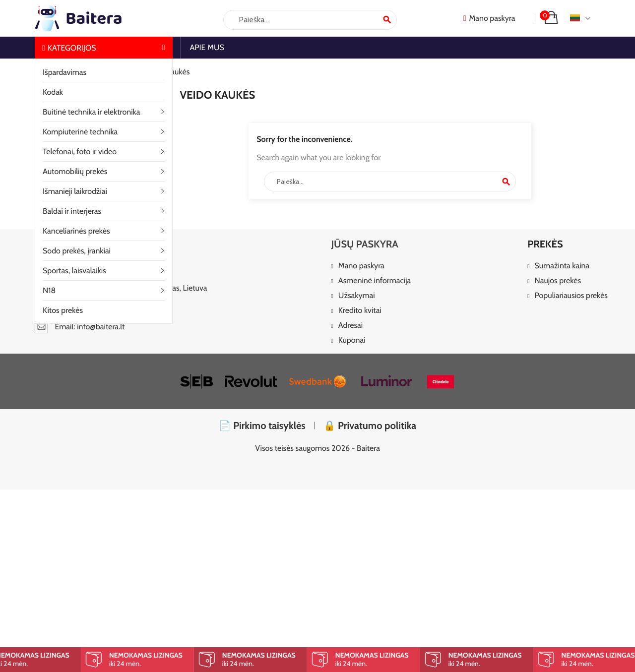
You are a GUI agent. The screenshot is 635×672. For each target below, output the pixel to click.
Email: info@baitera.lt (80, 327)
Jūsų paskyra (364, 244)
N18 (49, 290)
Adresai (350, 326)
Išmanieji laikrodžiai (75, 191)
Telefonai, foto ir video (80, 152)
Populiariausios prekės (571, 296)
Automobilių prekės (75, 171)
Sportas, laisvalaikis (74, 271)
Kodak (53, 92)
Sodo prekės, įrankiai (77, 251)
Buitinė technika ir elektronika (91, 112)
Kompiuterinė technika (80, 132)
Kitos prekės (63, 310)
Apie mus (207, 47)
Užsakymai (357, 296)
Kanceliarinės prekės (76, 231)
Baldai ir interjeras (72, 211)
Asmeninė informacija (375, 281)
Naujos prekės (558, 281)
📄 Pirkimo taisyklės (262, 426)
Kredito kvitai (360, 311)
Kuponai (352, 340)
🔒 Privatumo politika (370, 426)
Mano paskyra (361, 266)
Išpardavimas (64, 72)
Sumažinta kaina (562, 266)
